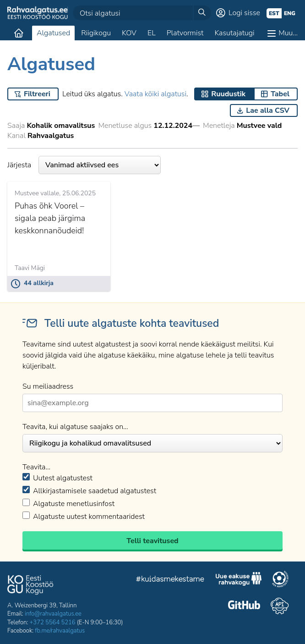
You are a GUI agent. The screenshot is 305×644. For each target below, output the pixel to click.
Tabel (280, 94)
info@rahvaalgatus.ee (53, 614)
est (274, 13)
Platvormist (185, 33)
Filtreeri (37, 94)
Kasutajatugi (234, 33)
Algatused (53, 33)
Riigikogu (96, 33)
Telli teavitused (152, 541)
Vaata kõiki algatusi (155, 94)
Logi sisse (244, 13)
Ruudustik (228, 94)
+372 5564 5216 (53, 622)
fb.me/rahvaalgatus (60, 631)
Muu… (288, 33)
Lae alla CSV (268, 110)
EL (152, 33)
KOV (129, 33)
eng (290, 13)
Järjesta (84, 165)
